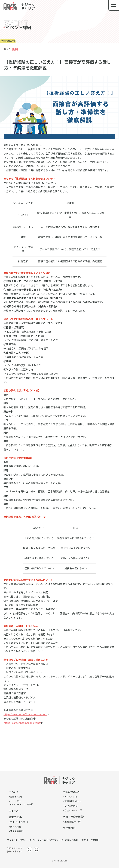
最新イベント (17, 797)
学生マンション (72, 810)
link (17, 5)
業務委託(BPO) (72, 821)
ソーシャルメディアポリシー (47, 840)
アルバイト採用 (18, 822)
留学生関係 (70, 806)
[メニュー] (114, 5)
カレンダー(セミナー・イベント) (20, 803)
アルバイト (70, 797)
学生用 (85, 840)
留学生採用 (16, 831)
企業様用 (95, 840)
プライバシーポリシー (18, 840)
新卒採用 (14, 827)
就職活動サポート (73, 801)
